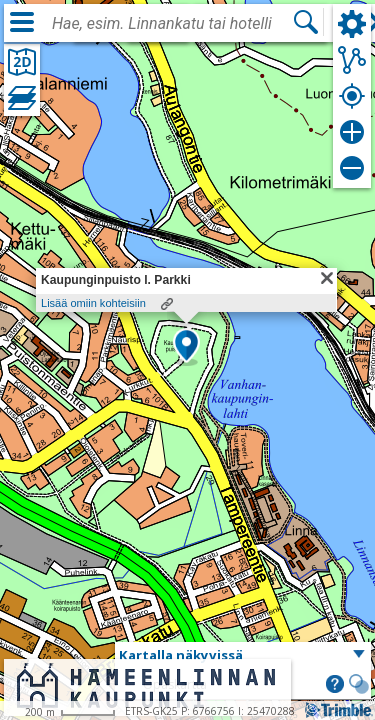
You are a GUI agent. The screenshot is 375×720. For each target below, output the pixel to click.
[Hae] (306, 22)
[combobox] (172, 24)
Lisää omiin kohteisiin (93, 303)
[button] (186, 347)
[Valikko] (22, 22)
